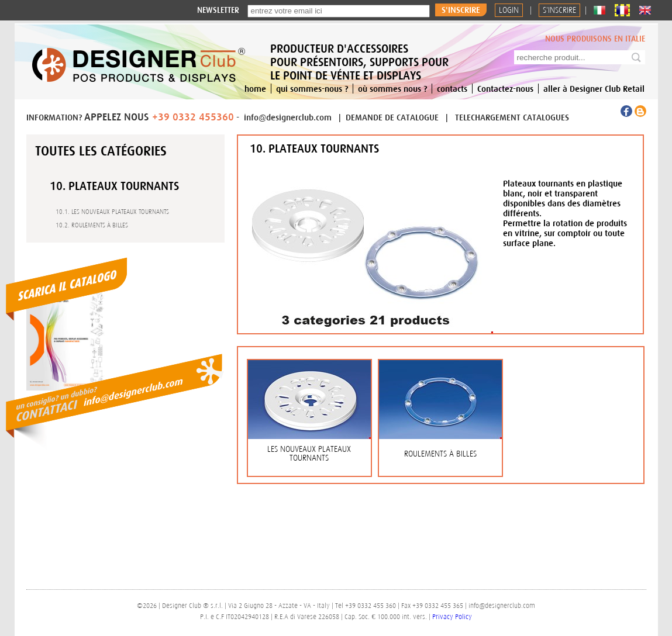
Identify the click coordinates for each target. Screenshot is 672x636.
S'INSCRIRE (559, 10)
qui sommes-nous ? (312, 89)
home (255, 89)
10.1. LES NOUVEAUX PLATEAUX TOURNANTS (112, 212)
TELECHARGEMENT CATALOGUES (512, 117)
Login (509, 10)
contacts (452, 89)
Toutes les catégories (101, 151)
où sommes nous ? (392, 89)
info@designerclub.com (288, 117)
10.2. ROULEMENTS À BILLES (92, 225)
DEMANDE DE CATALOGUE (393, 117)
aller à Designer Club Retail (594, 89)
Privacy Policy (452, 617)
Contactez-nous (505, 89)
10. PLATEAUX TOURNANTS (114, 186)
